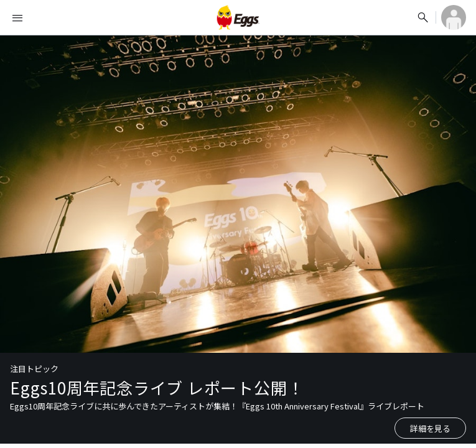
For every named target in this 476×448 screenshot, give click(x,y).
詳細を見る (430, 428)
